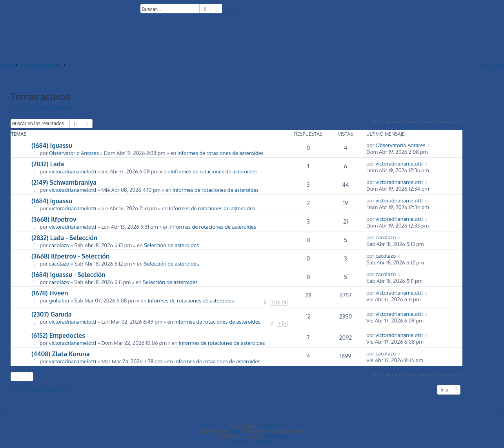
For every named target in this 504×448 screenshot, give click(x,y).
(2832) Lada (48, 164)
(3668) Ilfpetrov (54, 219)
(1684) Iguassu (52, 146)
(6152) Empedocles (58, 335)
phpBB (236, 431)
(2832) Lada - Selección (64, 238)
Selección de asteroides (171, 245)
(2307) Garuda (52, 314)
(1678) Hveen (50, 293)
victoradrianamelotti (73, 171)
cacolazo (59, 245)
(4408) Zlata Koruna (61, 354)
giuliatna (59, 300)
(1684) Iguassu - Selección (68, 275)
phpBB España (275, 436)
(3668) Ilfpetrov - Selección (70, 256)
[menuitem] (226, 10)
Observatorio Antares (74, 153)
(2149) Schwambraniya (64, 182)
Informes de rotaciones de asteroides (220, 153)
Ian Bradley (267, 426)
